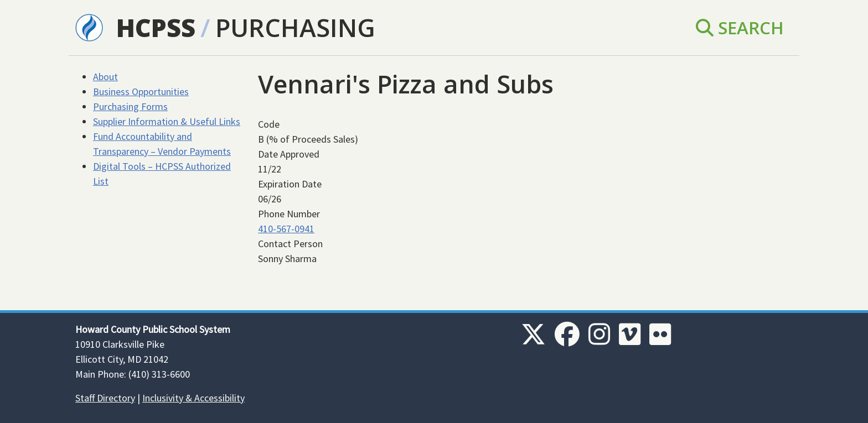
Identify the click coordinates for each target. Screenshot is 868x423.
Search (740, 27)
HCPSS (156, 27)
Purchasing (295, 27)
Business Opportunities (141, 92)
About (105, 77)
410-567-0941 (286, 229)
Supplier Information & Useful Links (167, 121)
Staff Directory (105, 398)
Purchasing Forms (130, 106)
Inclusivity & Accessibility (193, 398)
